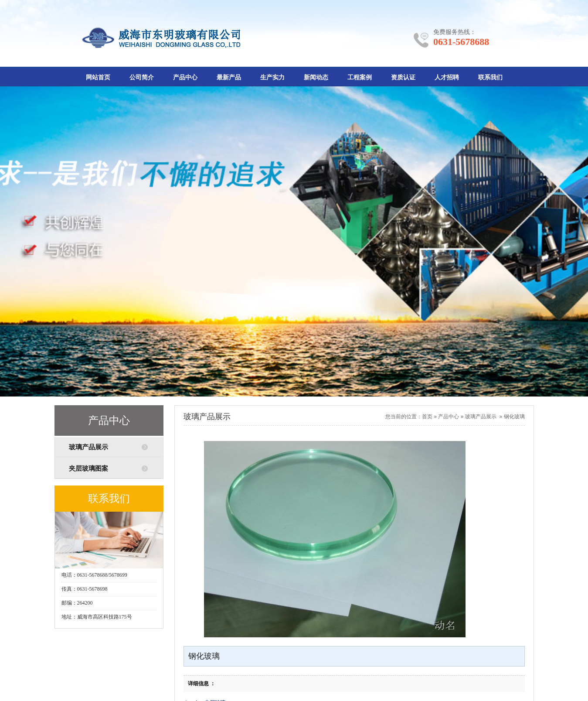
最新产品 (229, 77)
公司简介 (142, 77)
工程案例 (360, 77)
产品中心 (185, 77)
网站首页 (98, 77)
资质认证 (403, 77)
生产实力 (272, 77)
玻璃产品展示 (88, 447)
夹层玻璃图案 (88, 468)
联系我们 (490, 77)
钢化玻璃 (514, 417)
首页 (427, 417)
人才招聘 (447, 77)
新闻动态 (316, 77)
